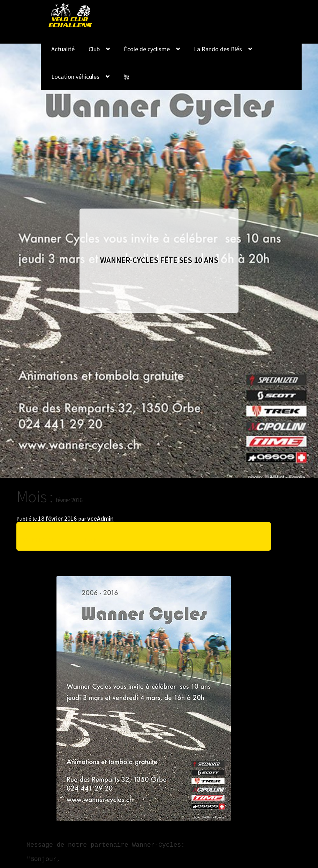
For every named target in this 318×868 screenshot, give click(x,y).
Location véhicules (75, 77)
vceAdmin (100, 518)
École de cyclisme (147, 49)
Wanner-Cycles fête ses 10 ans (60, 540)
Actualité (63, 49)
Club (94, 49)
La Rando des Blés (218, 49)
